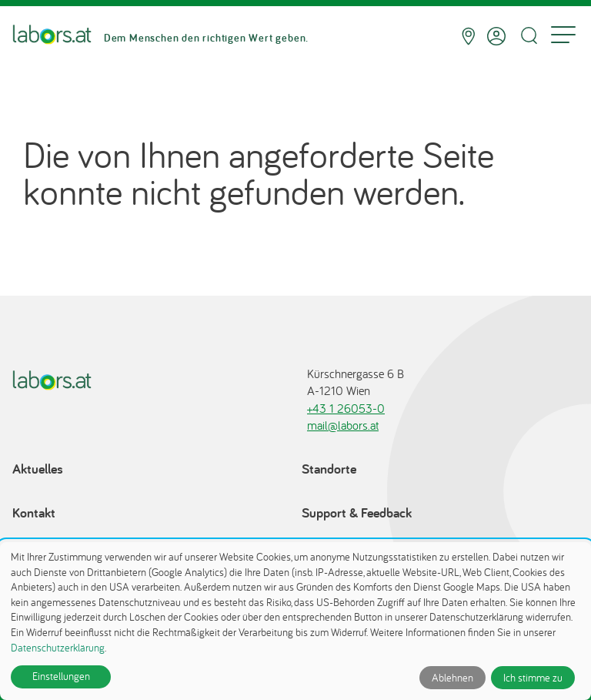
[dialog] (295, 621)
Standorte (329, 469)
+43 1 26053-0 (346, 408)
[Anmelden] (496, 36)
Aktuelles (38, 469)
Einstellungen (61, 676)
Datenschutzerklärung (58, 648)
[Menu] (563, 36)
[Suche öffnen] (529, 36)
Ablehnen (452, 678)
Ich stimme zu (533, 678)
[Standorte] (468, 36)
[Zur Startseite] (52, 36)
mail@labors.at (343, 425)
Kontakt (34, 512)
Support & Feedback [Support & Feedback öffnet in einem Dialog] (357, 512)
